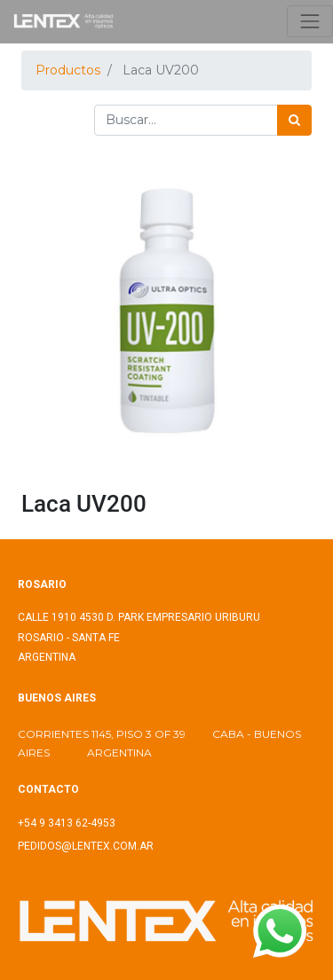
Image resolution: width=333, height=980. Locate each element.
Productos (68, 70)
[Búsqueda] (294, 120)
